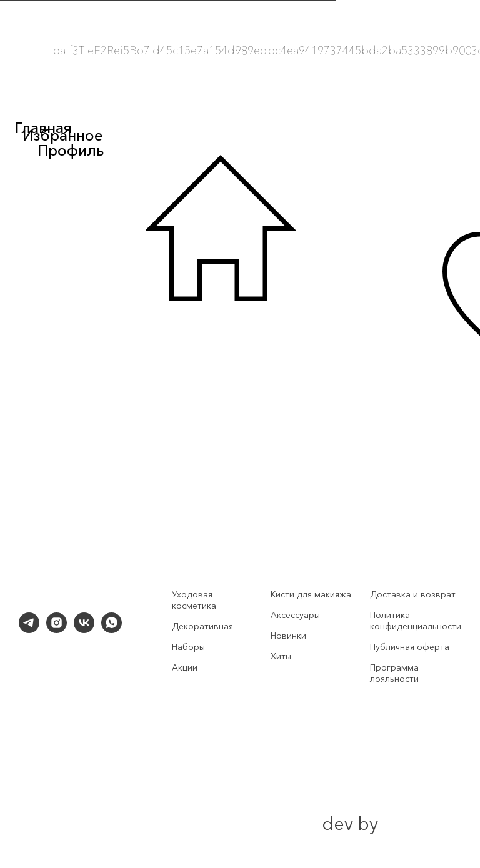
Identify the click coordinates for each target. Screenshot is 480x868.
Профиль (71, 150)
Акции (185, 667)
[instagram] (57, 630)
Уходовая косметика (194, 600)
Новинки (288, 636)
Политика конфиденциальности (416, 621)
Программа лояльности (394, 673)
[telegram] (29, 630)
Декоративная (202, 626)
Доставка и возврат (413, 594)
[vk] (84, 630)
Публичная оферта (410, 647)
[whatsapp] (112, 630)
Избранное (63, 135)
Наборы (188, 647)
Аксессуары (295, 615)
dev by (350, 823)
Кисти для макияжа (311, 594)
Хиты (281, 656)
